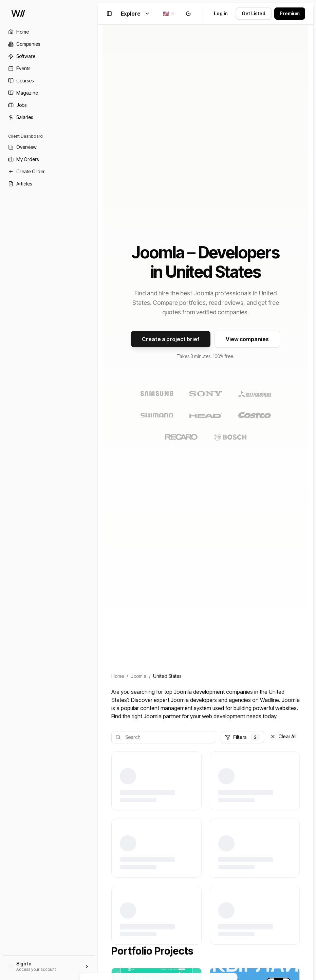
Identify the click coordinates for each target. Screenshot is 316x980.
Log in (221, 13)
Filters (242, 737)
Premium (290, 13)
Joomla (138, 676)
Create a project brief (171, 339)
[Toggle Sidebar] (98, 490)
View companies (247, 339)
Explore (135, 14)
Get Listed (254, 13)
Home (118, 676)
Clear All (283, 736)
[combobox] (169, 14)
